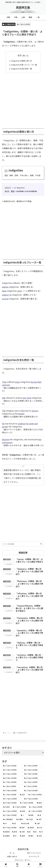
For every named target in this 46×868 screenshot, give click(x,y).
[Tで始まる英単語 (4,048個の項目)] (13, 782)
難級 (13, 191)
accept (5, 427)
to (10, 295)
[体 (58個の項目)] (7, 823)
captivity (6, 385)
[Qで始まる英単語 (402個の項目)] (10, 811)
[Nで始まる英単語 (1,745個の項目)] (10, 803)
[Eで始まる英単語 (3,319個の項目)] (34, 782)
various (35, 411)
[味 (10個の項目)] (15, 836)
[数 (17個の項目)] (29, 832)
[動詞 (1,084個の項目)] (40, 803)
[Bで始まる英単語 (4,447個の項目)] (12, 778)
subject (5, 295)
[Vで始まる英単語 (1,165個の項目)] (27, 803)
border (21, 414)
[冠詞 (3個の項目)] (40, 836)
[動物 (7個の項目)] (23, 836)
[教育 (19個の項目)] (15, 832)
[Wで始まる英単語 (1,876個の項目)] (34, 799)
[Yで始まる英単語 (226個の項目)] (36, 811)
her (40, 439)
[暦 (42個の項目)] (16, 823)
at (13, 414)
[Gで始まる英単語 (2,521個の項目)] (33, 791)
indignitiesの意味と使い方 (21, 61)
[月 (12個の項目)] (41, 832)
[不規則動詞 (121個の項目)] (9, 819)
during (34, 382)
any (24, 398)
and (36, 424)
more (29, 398)
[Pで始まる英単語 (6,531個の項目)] (13, 770)
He (3, 424)
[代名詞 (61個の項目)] (30, 819)
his (27, 424)
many (17, 382)
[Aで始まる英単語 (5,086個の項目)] (34, 770)
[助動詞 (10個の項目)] (7, 836)
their (39, 382)
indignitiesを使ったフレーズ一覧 (24, 65)
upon (20, 291)
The (4, 411)
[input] (23, 544)
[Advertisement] (23, 99)
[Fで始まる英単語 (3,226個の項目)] (33, 786)
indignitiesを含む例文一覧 (21, 69)
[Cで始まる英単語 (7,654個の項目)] (33, 766)
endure (5, 287)
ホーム (12, 853)
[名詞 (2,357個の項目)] (23, 795)
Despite (6, 439)
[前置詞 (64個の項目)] (20, 819)
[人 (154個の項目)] (23, 815)
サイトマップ (34, 856)
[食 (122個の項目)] (40, 815)
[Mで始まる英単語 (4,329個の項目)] (33, 778)
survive (5, 299)
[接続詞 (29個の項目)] (31, 828)
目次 (20, 55)
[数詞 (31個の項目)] (22, 828)
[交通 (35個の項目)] (39, 823)
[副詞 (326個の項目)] (23, 811)
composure (7, 442)
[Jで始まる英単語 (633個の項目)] (36, 807)
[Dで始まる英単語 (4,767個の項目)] (13, 774)
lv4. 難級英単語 (9, 24)
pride (31, 424)
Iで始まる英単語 (24, 24)
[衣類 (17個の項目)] (22, 832)
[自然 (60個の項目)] (40, 819)
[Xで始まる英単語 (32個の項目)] (10, 828)
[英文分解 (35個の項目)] (27, 823)
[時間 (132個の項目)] (32, 815)
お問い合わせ (12, 856)
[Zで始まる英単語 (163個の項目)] (11, 815)
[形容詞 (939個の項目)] (7, 807)
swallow (22, 424)
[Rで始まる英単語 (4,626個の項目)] (34, 774)
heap (4, 291)
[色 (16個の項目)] (35, 832)
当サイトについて (34, 853)
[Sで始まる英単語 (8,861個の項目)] (12, 766)
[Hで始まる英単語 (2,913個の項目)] (12, 791)
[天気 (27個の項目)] (40, 828)
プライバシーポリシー (23, 860)
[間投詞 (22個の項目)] (6, 832)
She (4, 398)
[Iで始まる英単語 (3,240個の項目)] (12, 786)
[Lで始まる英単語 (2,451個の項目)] (10, 795)
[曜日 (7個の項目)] (31, 836)
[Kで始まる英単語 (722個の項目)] (20, 807)
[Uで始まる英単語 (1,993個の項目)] (36, 795)
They (4, 382)
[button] (41, 544)
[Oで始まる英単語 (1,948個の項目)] (12, 799)
